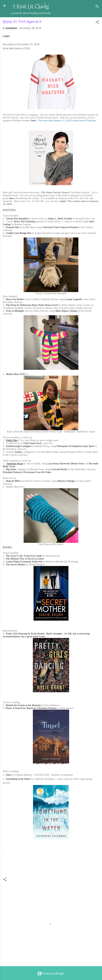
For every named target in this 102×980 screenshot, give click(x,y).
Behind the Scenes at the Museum (23, 705)
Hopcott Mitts (13, 481)
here (12, 198)
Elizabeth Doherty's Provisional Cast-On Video (27, 472)
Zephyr (19, 452)
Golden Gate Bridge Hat (18, 233)
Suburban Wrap (15, 463)
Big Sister (11, 469)
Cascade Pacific (60, 469)
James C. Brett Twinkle (60, 219)
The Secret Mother (15, 564)
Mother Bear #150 (15, 374)
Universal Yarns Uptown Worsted (60, 227)
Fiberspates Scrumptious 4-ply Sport (75, 446)
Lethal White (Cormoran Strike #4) (24, 562)
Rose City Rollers (15, 299)
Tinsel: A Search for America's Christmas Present (31, 708)
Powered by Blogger (51, 974)
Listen (6, 36)
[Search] (97, 7)
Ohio (9, 775)
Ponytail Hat (12, 227)
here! (34, 120)
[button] (97, 23)
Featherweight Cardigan (18, 446)
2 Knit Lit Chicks (31, 7)
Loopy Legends (74, 299)
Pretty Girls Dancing (17, 634)
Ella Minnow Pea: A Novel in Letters (25, 559)
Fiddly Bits (12, 440)
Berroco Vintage (66, 481)
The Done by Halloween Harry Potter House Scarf (32, 305)
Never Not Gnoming (24, 221)
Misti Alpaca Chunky (66, 311)
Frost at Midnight (15, 311)
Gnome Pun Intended (17, 219)
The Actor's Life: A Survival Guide (24, 556)
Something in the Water (18, 779)
